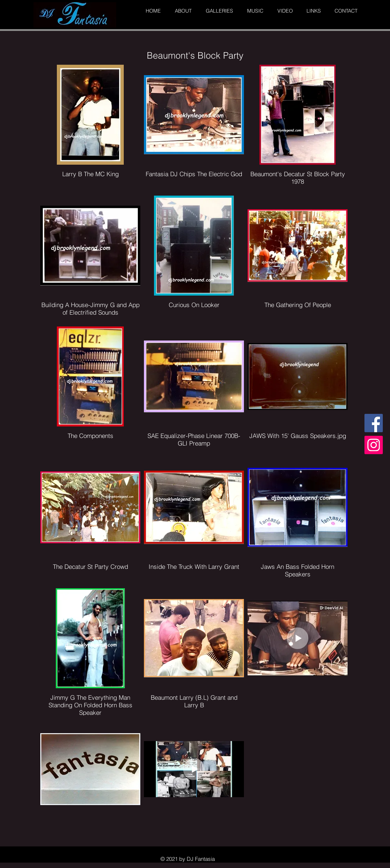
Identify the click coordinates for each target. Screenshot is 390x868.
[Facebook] (374, 423)
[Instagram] (374, 445)
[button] (182, 11)
